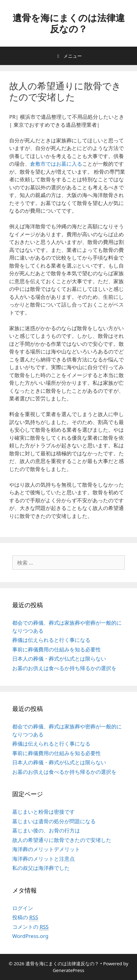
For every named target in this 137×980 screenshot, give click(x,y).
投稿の (25, 917)
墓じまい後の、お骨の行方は (46, 830)
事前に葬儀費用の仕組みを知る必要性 (57, 649)
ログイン (23, 908)
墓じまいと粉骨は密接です (44, 812)
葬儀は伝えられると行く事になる (51, 640)
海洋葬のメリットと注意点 (44, 859)
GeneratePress (68, 970)
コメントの (30, 927)
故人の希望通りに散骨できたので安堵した (62, 840)
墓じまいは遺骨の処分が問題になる (54, 821)
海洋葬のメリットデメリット (46, 849)
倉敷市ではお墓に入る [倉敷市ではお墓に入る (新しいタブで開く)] (56, 164)
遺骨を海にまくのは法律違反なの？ (69, 23)
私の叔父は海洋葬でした (41, 868)
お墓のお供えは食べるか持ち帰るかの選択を (64, 668)
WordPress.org (30, 936)
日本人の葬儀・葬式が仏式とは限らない (59, 659)
